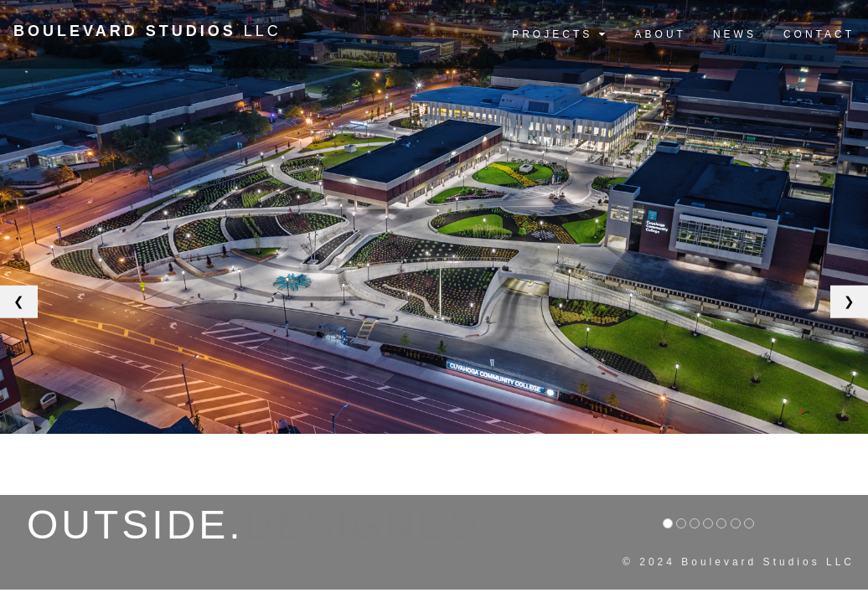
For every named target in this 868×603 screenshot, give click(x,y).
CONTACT (819, 34)
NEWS (735, 34)
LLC (147, 31)
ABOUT (661, 34)
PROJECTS (560, 34)
